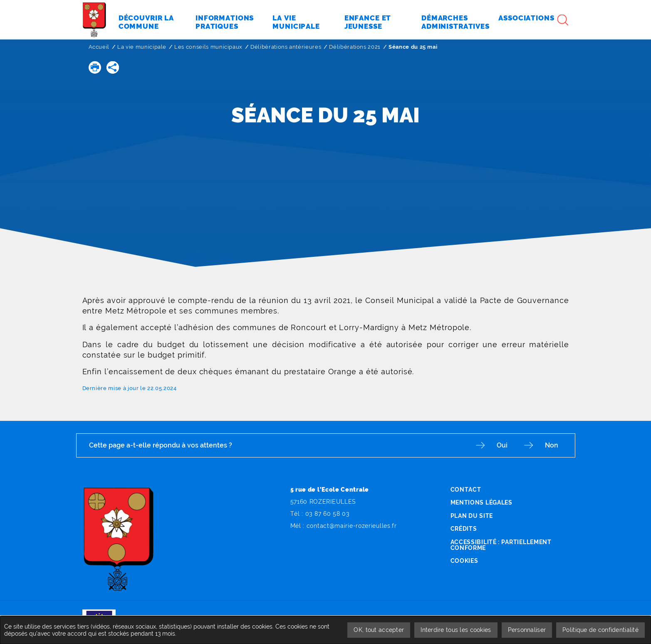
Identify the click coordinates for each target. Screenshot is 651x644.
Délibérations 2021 (355, 47)
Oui (502, 445)
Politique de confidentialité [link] (600, 630)
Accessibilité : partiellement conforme (501, 545)
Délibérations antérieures (286, 47)
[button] (95, 67)
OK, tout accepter (379, 630)
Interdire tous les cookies (456, 630)
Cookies (464, 561)
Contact (466, 490)
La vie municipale (142, 47)
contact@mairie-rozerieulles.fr (352, 526)
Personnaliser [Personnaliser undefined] (527, 630)
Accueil (99, 47)
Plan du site (472, 516)
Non (552, 445)
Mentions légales (481, 502)
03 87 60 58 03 (327, 514)
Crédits (464, 529)
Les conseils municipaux (208, 47)
